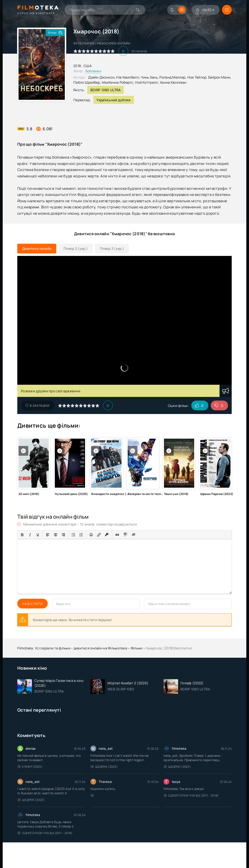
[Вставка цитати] (117, 535)
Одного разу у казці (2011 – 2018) (191, 795)
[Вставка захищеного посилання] (107, 535)
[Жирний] (22, 535)
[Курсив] (30, 535)
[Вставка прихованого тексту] (134, 535)
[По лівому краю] (48, 535)
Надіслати (33, 604)
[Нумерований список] (81, 535)
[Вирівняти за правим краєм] (63, 535)
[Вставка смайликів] (91, 535)
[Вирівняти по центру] (56, 535)
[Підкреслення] (38, 535)
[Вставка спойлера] (126, 535)
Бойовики (93, 71)
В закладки (38, 406)
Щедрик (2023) (104, 767)
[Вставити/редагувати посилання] (99, 535)
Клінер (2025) (30, 767)
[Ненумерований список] (73, 535)
